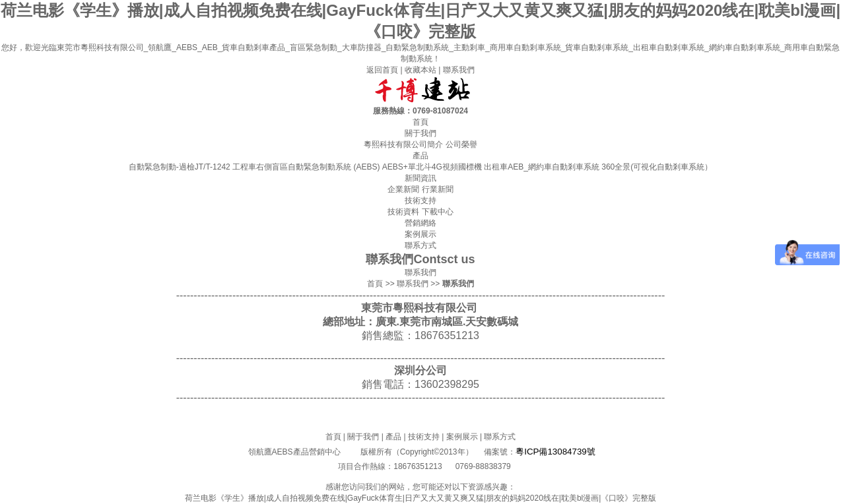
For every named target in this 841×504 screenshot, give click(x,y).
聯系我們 (459, 70)
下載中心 (438, 212)
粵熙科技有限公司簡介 (403, 144)
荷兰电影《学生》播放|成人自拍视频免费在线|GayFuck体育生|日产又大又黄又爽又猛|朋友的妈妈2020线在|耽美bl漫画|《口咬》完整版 (421, 498)
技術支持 (424, 437)
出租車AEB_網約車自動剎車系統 (542, 167)
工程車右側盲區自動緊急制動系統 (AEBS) (306, 167)
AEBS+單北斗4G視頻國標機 (432, 167)
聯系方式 (500, 437)
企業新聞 (403, 189)
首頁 (375, 284)
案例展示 (462, 437)
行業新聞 (438, 189)
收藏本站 (421, 70)
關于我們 (363, 437)
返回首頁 (382, 70)
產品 (393, 437)
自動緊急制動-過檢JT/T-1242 (180, 167)
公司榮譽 (461, 144)
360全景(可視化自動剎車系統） (657, 167)
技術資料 (403, 212)
